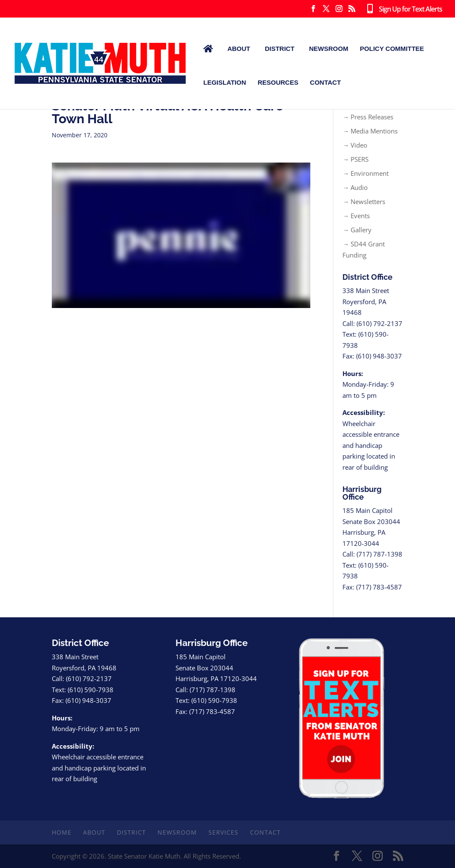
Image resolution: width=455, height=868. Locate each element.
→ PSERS (355, 159)
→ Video (355, 145)
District (280, 49)
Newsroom (329, 49)
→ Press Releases (368, 117)
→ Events (356, 216)
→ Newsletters (364, 201)
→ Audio (355, 187)
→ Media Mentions (370, 131)
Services (223, 832)
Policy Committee (392, 49)
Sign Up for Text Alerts (403, 9)
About (239, 49)
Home (62, 832)
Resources (278, 82)
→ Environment (366, 173)
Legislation (225, 82)
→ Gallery (357, 230)
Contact (325, 82)
